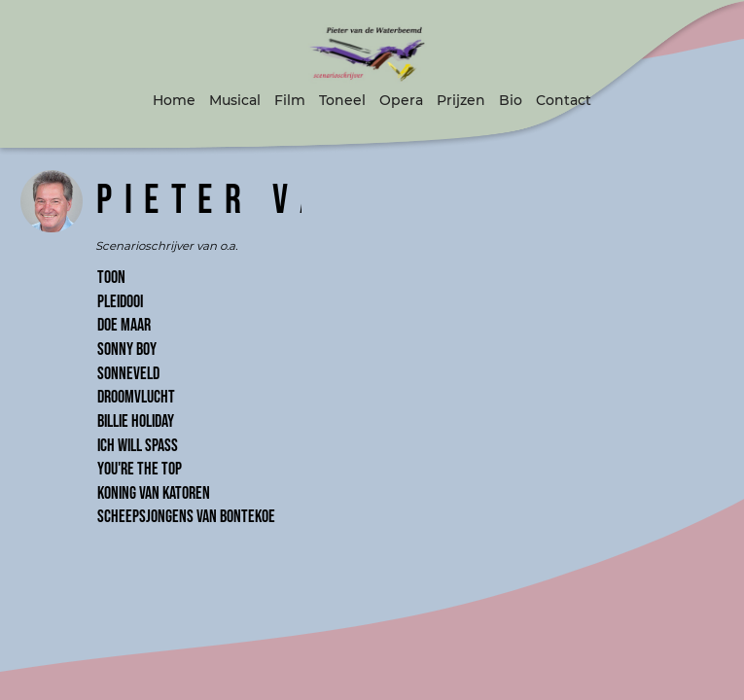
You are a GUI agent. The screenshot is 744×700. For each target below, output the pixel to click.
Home (174, 100)
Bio (511, 100)
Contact (564, 100)
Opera (401, 100)
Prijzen (461, 100)
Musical (235, 100)
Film (290, 100)
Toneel (342, 100)
